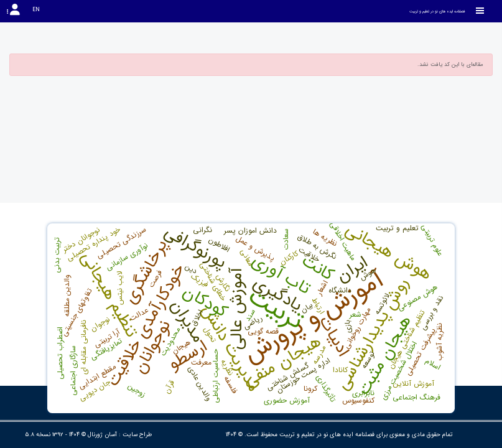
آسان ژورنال (102, 435)
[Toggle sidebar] (480, 11)
